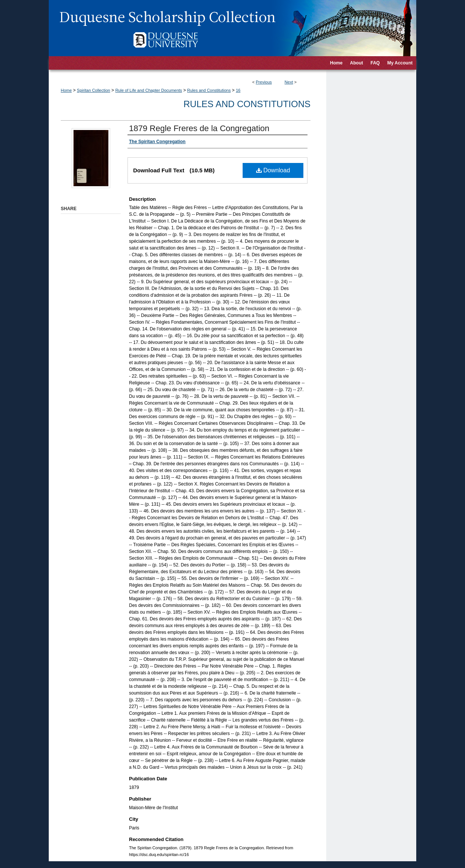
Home (66, 90)
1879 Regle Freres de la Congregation (199, 128)
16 (238, 90)
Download (273, 170)
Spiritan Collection (94, 90)
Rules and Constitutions (209, 90)
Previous (264, 82)
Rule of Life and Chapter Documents (148, 90)
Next (289, 82)
